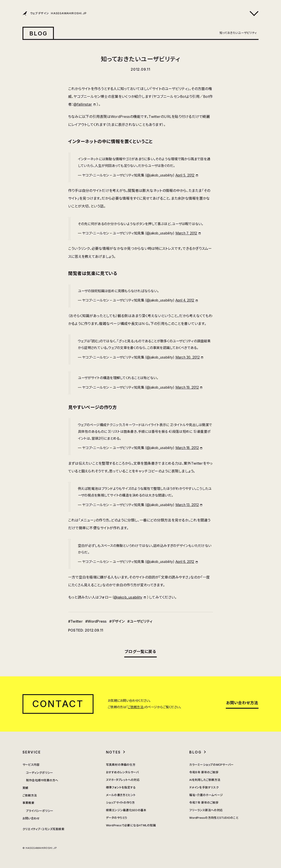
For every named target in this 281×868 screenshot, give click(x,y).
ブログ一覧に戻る (140, 652)
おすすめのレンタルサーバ (122, 772)
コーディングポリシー (40, 773)
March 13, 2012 (187, 505)
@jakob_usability (128, 597)
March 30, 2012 (188, 357)
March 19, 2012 (187, 387)
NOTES (113, 752)
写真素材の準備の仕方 (121, 765)
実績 (25, 788)
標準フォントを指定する (121, 787)
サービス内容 (31, 765)
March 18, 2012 (187, 448)
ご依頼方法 (135, 707)
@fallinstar (83, 104)
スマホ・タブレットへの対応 (123, 780)
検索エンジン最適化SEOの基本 (126, 810)
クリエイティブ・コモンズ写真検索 (43, 829)
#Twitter (75, 621)
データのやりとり (117, 818)
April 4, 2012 (185, 300)
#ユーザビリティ (140, 621)
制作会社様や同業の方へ (42, 780)
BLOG (39, 33)
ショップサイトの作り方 (120, 803)
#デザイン (117, 621)
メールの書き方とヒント (121, 795)
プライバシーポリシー (40, 811)
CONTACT (58, 704)
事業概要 (28, 803)
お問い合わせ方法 (242, 703)
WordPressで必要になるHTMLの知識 (131, 825)
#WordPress (96, 621)
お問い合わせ (31, 818)
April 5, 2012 (185, 175)
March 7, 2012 (186, 233)
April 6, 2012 (185, 562)
